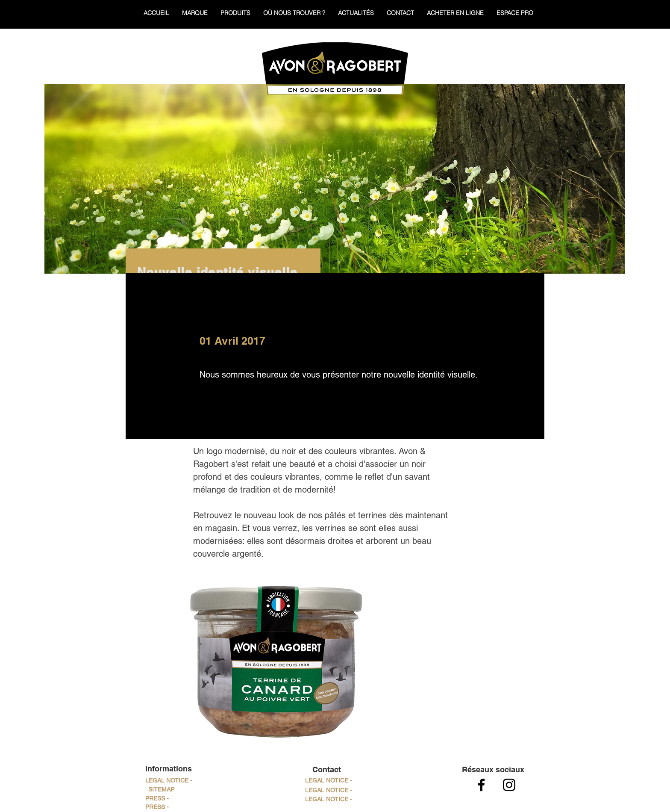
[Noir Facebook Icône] (481, 785)
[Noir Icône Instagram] (509, 785)
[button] (328, 781)
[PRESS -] (157, 799)
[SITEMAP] (161, 790)
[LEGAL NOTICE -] (169, 781)
